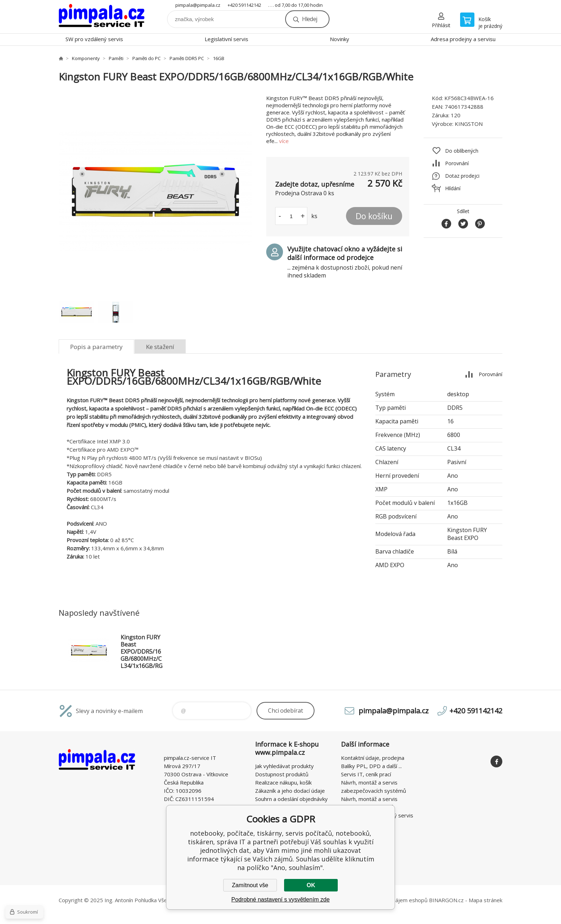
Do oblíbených (462, 151)
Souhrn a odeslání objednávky (291, 799)
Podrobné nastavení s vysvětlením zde (281, 900)
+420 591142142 (244, 5)
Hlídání (453, 188)
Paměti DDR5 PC (187, 58)
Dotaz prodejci (462, 176)
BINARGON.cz (446, 900)
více (284, 141)
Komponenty (86, 58)
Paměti (116, 58)
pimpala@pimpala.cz (198, 5)
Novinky (340, 39)
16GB (219, 58)
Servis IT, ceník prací (366, 774)
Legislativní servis (226, 39)
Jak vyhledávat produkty (284, 766)
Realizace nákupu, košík (283, 782)
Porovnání (457, 163)
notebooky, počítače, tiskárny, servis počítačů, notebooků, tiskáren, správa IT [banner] (102, 17)
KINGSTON (469, 124)
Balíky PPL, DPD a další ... (371, 766)
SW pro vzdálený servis (94, 39)
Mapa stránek (486, 900)
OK (311, 885)
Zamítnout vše (250, 885)
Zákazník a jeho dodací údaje (290, 791)
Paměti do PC (147, 58)
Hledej (309, 19)
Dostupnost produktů (282, 774)
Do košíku (374, 216)
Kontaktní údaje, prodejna (373, 758)
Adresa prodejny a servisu (463, 39)
